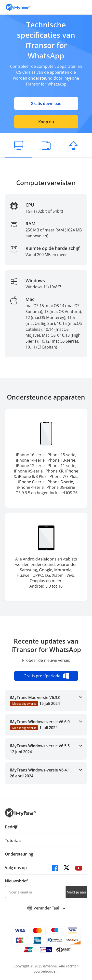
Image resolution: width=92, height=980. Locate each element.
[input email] (35, 892)
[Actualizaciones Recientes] (73, 145)
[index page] (18, 7)
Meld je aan (76, 892)
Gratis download (46, 104)
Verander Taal (46, 908)
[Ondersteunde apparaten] (46, 145)
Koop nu (46, 122)
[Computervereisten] (19, 145)
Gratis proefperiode (46, 676)
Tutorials (13, 840)
